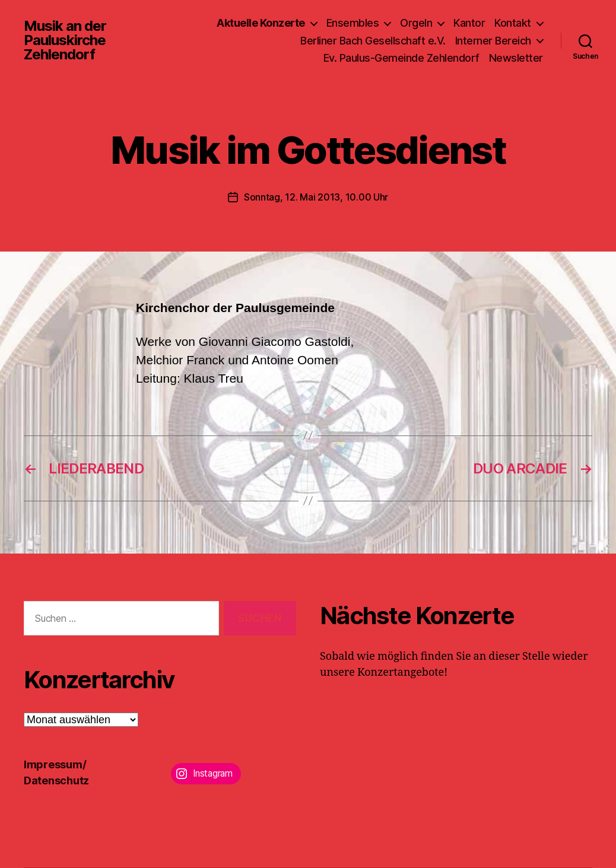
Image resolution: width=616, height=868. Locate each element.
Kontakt (513, 23)
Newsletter (516, 58)
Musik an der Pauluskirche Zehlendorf (65, 40)
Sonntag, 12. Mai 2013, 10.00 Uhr (316, 197)
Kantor (469, 23)
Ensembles (353, 23)
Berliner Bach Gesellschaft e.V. (373, 41)
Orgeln (416, 23)
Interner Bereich (493, 41)
